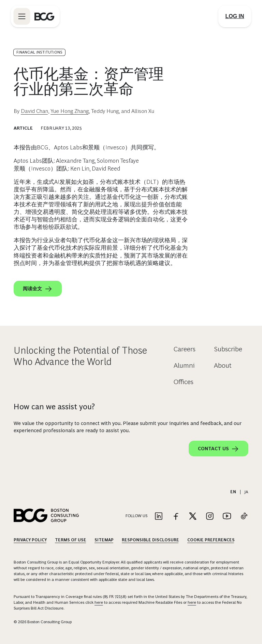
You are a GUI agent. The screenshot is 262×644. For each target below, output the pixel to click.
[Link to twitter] (193, 517)
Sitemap (104, 540)
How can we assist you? (54, 407)
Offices (184, 382)
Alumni (184, 365)
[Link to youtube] (227, 517)
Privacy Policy (30, 540)
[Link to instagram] (210, 517)
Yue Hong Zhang (70, 111)
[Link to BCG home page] (44, 16)
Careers (185, 349)
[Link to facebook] (176, 517)
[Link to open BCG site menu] (22, 16)
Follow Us (136, 516)
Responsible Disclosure (150, 540)
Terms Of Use (71, 540)
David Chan (34, 111)
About (223, 365)
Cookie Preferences (211, 540)
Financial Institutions (39, 52)
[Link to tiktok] (244, 517)
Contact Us (219, 449)
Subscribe (228, 349)
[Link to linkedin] (159, 517)
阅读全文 (38, 289)
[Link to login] (235, 16)
